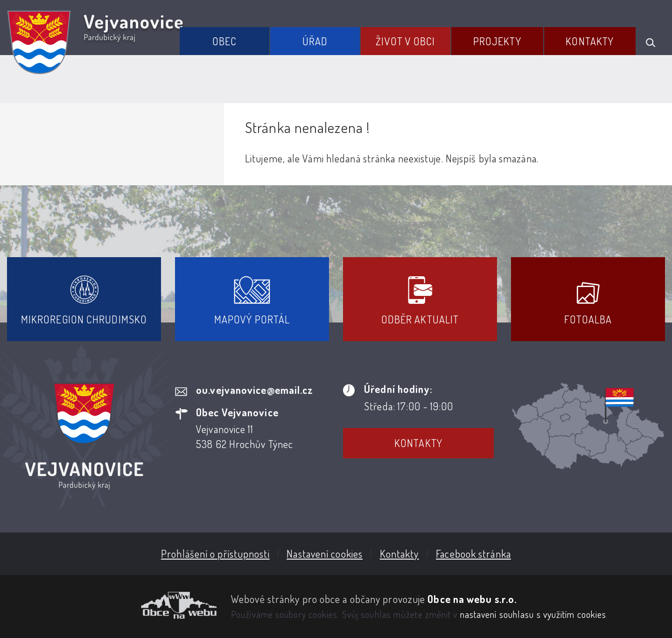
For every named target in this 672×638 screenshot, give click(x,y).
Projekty (497, 41)
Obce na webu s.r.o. (472, 599)
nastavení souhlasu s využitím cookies (533, 614)
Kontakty (590, 41)
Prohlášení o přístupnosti (215, 554)
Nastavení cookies (325, 554)
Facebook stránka (473, 554)
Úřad (315, 41)
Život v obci (405, 41)
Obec (224, 41)
